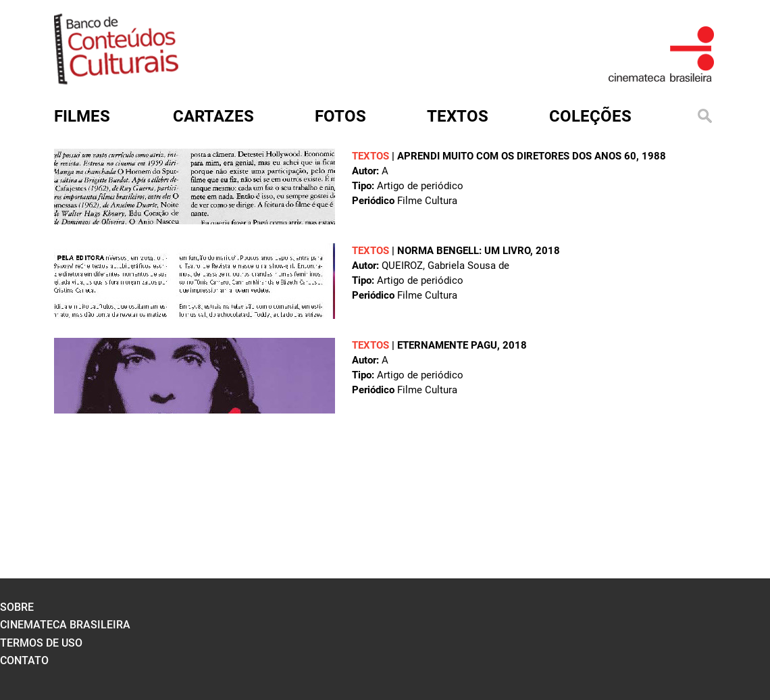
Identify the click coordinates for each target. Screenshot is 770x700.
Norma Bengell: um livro (464, 251)
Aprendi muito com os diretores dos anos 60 (517, 156)
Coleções (590, 116)
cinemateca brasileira (65, 625)
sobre (17, 607)
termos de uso (41, 643)
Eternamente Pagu (447, 345)
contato (24, 660)
